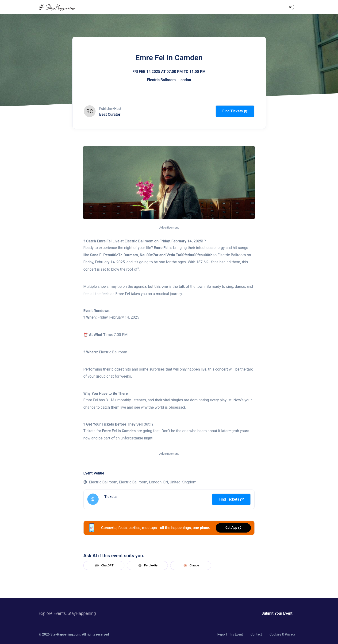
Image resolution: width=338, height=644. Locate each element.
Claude (191, 565)
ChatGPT (104, 565)
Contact (256, 634)
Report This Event (230, 634)
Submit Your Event (277, 613)
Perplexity (147, 565)
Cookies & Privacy (282, 634)
